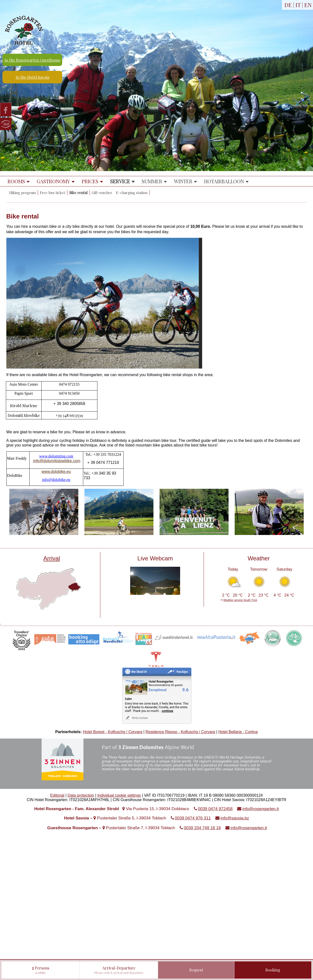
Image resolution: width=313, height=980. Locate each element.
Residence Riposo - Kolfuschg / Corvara (180, 732)
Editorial (57, 795)
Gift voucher (102, 193)
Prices (90, 181)
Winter (183, 181)
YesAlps (177, 672)
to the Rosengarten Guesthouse (32, 60)
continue (168, 711)
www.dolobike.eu (56, 472)
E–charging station (132, 193)
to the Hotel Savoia (32, 77)
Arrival (52, 558)
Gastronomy (53, 181)
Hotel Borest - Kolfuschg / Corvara (113, 732)
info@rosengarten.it (261, 809)
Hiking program (23, 193)
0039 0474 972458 (215, 809)
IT (298, 5)
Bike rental (78, 193)
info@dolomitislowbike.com (57, 461)
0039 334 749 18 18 (202, 828)
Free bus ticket (52, 193)
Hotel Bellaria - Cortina (238, 732)
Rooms (16, 181)
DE (288, 5)
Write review (136, 718)
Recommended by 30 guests (166, 685)
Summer (152, 181)
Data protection (81, 795)
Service (120, 181)
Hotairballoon (224, 181)
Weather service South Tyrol (240, 600)
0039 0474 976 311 (193, 818)
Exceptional (158, 690)
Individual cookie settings (119, 795)
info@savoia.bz (235, 818)
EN (308, 5)
